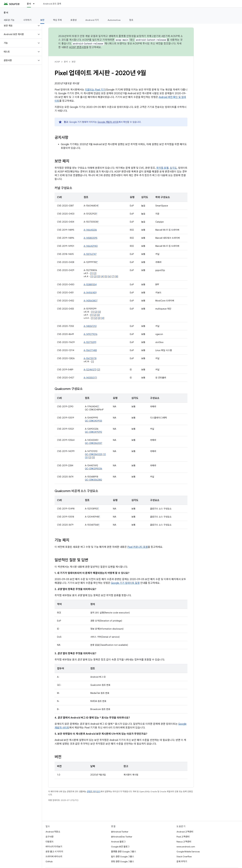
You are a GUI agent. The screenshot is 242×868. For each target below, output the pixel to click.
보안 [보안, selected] (42, 20)
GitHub (49, 861)
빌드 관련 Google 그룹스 (123, 857)
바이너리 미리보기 (54, 847)
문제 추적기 (182, 861)
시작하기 (27, 20)
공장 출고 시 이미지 (54, 852)
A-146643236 (90, 230)
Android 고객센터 (185, 832)
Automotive (114, 20)
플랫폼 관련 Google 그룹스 (124, 852)
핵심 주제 (57, 20)
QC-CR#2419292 (93, 432)
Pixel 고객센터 (183, 837)
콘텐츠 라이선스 (94, 792)
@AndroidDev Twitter (122, 837)
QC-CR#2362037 (94, 443)
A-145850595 (91, 238)
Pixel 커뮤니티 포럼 (138, 547)
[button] (18, 26)
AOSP (57, 62)
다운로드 (50, 842)
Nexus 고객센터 (184, 842)
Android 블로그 (118, 842)
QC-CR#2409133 (93, 421)
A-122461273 (90, 370)
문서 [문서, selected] (29, 4)
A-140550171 (90, 378)
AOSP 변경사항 (78, 47)
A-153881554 (90, 285)
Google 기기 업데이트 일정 (125, 583)
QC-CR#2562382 (93, 480)
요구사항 (50, 837)
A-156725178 (90, 358)
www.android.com (186, 847)
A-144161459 (90, 293)
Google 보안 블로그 (120, 847)
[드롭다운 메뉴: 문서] (35, 4)
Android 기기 (92, 20)
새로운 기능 (9, 20)
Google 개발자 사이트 (108, 122)
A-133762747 (90, 254)
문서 (6, 13)
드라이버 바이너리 (54, 857)
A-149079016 (91, 334)
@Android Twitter (120, 832)
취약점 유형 (162, 168)
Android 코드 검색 (52, 4)
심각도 (173, 168)
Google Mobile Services (188, 852)
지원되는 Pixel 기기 (95, 90)
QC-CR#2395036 (94, 469)
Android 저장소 (53, 832)
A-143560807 (91, 301)
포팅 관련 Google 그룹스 (123, 861)
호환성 (74, 20)
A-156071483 (90, 350)
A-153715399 (90, 342)
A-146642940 (91, 246)
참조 (131, 20)
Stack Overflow (184, 857)
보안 (74, 62)
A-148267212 (90, 326)
